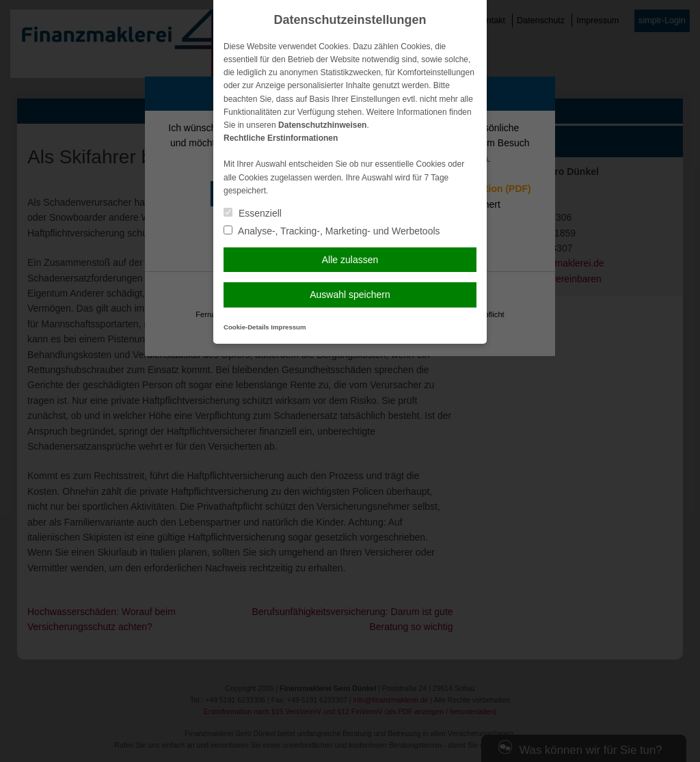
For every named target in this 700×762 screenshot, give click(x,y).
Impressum (288, 327)
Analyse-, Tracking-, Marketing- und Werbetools (332, 231)
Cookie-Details (246, 327)
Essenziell (253, 213)
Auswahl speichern (350, 295)
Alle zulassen (350, 260)
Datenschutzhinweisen (322, 125)
